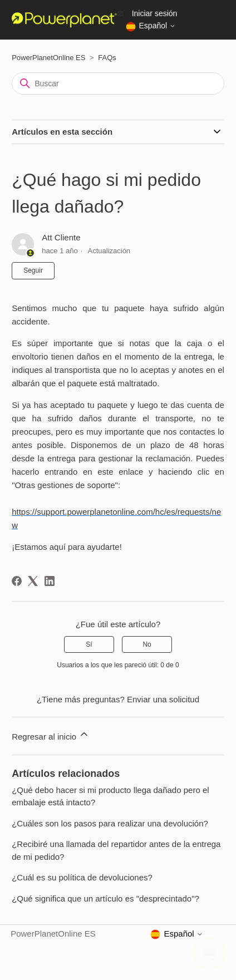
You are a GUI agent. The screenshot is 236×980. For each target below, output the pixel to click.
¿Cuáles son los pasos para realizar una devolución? (110, 823)
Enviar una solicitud (163, 699)
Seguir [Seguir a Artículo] (33, 270)
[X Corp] (33, 581)
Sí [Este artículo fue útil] (89, 644)
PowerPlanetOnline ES (48, 58)
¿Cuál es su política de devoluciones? (82, 877)
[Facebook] (17, 581)
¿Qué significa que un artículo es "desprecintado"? (105, 898)
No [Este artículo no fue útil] (147, 644)
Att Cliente (61, 237)
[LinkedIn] (50, 581)
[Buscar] (118, 83)
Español (151, 27)
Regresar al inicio (51, 735)
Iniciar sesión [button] (155, 13)
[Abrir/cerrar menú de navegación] (121, 13)
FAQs (107, 58)
